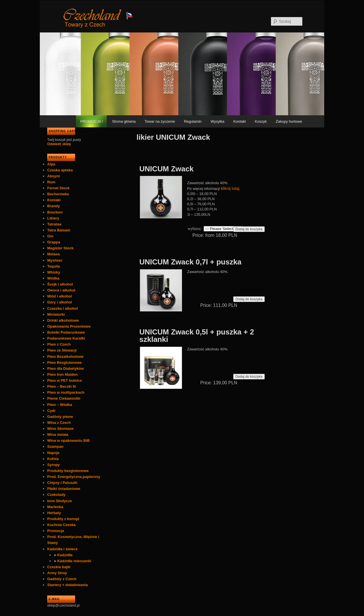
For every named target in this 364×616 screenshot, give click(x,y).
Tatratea (54, 224)
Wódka (53, 278)
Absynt (53, 176)
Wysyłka (218, 121)
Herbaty (54, 513)
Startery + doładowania (68, 585)
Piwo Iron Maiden (62, 374)
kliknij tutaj (230, 188)
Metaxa (53, 254)
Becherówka (58, 194)
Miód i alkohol (60, 296)
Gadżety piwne (60, 417)
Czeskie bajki (59, 567)
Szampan (55, 446)
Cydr (51, 411)
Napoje (53, 453)
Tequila (54, 266)
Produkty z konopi (63, 519)
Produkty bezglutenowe (68, 471)
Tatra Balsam (59, 230)
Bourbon (55, 212)
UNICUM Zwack (167, 169)
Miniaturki (56, 314)
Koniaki (54, 200)
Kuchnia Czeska (61, 525)
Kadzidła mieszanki (74, 561)
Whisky (54, 272)
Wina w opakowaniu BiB (68, 441)
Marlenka (55, 507)
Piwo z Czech (59, 344)
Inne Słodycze (60, 501)
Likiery (53, 218)
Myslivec (55, 260)
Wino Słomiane (60, 429)
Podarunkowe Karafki (66, 338)
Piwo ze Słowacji (62, 350)
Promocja (56, 531)
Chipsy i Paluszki (62, 483)
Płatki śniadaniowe (64, 489)
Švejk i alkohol (60, 284)
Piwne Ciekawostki (64, 398)
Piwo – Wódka (60, 405)
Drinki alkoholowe (63, 320)
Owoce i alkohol (61, 290)
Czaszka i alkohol (63, 308)
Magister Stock (60, 248)
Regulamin (193, 121)
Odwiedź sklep (59, 144)
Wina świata (58, 435)
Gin (50, 236)
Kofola (53, 459)
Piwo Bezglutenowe (64, 363)
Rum (51, 182)
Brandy (54, 206)
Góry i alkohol (60, 302)
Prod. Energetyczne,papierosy (74, 477)
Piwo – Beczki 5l (61, 386)
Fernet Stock (58, 188)
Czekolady (56, 495)
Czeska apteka (60, 170)
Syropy (53, 465)
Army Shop (57, 573)
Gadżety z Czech (62, 579)
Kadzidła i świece (62, 549)
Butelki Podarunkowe (66, 332)
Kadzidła (65, 555)
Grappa (54, 242)
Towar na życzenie (160, 121)
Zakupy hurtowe (289, 121)
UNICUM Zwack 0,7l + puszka (190, 262)
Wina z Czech (59, 423)
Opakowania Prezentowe (69, 326)
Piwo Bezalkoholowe (65, 357)
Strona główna (124, 121)
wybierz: (195, 229)
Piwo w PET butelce (65, 380)
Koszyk (261, 121)
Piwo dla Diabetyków (66, 368)
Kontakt (239, 121)
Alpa (51, 164)
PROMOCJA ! (92, 121)
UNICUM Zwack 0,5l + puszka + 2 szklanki (197, 336)
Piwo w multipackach (66, 392)
